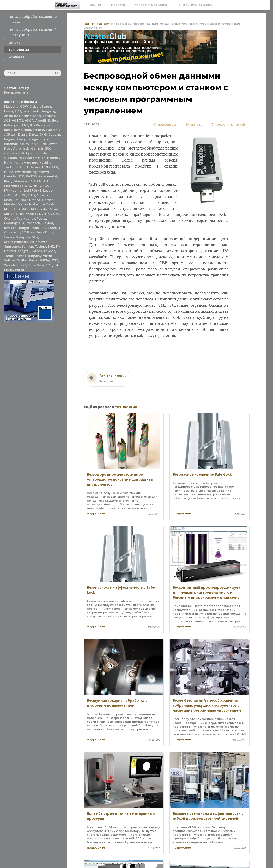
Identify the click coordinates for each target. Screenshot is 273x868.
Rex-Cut (11, 228)
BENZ (24, 125)
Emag (21, 139)
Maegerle (11, 106)
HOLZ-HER (50, 167)
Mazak (25, 200)
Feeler (9, 92)
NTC (48, 214)
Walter (22, 260)
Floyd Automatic (17, 148)
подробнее (96, 513)
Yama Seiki (36, 265)
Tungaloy (48, 111)
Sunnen (27, 246)
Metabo (10, 204)
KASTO (31, 176)
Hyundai (11, 176)
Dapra (47, 106)
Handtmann (13, 162)
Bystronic (53, 130)
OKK (56, 214)
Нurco (20, 270)
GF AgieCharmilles (35, 153)
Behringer (11, 125)
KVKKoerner (13, 190)
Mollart (18, 214)
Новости (118, 5)
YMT (49, 265)
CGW (24, 106)
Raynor (48, 223)
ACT (7, 120)
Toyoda (49, 251)
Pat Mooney (26, 218)
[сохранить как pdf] (228, 125)
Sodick (9, 237)
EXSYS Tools (29, 144)
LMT (18, 111)
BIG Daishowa (40, 125)
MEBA (36, 200)
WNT (54, 260)
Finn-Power (48, 144)
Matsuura (11, 200)
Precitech (33, 223)
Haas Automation (32, 158)
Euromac (11, 144)
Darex (33, 134)
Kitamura (20, 181)
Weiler (34, 260)
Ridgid (24, 228)
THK (51, 246)
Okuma (10, 218)
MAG (31, 195)
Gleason (10, 158)
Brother (38, 130)
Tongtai (23, 251)
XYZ (23, 265)
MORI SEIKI (34, 214)
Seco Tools (31, 111)
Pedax (41, 218)
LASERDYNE (33, 190)
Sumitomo (12, 246)
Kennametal (48, 176)
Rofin (35, 228)
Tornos (37, 251)
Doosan (54, 134)
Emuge (33, 139)
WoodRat (11, 265)
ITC (22, 176)
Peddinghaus (14, 223)
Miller (25, 209)
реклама (22, 92)
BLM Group (23, 130)
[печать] (194, 125)
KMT (32, 181)
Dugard (10, 139)
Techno (40, 246)
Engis (44, 139)
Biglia (8, 130)
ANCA (29, 120)
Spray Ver (23, 237)
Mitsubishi (39, 209)
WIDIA (45, 260)
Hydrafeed (41, 172)
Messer (47, 200)
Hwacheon (23, 172)
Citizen (35, 106)
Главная (95, 5)
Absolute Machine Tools (23, 116)
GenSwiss (12, 153)
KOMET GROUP (39, 186)
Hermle (35, 167)
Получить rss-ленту (195, 5)
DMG (43, 134)
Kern (8, 181)
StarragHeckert (16, 242)
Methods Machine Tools (36, 204)
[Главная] (68, 5)
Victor (48, 256)
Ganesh (37, 148)
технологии (105, 24)
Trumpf (20, 256)
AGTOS (18, 120)
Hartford (21, 167)
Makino (42, 195)
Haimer (53, 158)
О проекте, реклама (151, 5)
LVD (23, 195)
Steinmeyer (38, 242)
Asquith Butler (46, 120)
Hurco (9, 172)
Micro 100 (12, 209)
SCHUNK (28, 232)
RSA (43, 228)
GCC (48, 148)
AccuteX (49, 116)
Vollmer (10, 260)
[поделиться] (165, 125)
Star (35, 237)
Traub (9, 256)
